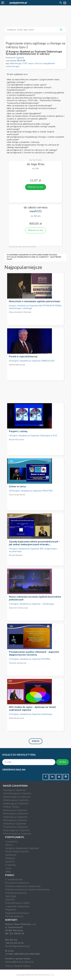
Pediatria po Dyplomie (15, 824)
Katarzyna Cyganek (15, 58)
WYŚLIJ (62, 762)
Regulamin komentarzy (17, 913)
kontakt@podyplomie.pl (18, 946)
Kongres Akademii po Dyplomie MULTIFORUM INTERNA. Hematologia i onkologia (35, 307)
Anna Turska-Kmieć (17, 495)
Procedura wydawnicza (17, 883)
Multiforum (11, 855)
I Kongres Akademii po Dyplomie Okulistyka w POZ (33, 436)
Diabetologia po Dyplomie (17, 797)
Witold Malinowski (17, 365)
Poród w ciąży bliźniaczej (23, 357)
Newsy (9, 845)
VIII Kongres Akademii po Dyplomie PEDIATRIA (31, 491)
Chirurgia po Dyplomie (14, 790)
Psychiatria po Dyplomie (15, 827)
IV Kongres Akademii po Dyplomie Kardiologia (31, 714)
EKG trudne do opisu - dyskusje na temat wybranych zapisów (32, 709)
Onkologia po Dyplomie (15, 820)
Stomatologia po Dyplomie (17, 834)
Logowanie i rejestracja (17, 906)
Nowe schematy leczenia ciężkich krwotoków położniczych (35, 598)
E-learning (10, 865)
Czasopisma (11, 842)
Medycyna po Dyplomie (15, 810)
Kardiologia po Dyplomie (16, 804)
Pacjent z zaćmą (18, 431)
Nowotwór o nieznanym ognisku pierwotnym (35, 301)
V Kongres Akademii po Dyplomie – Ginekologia (31, 604)
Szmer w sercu (17, 486)
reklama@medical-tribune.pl (20, 962)
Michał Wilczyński (16, 440)
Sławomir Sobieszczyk (18, 608)
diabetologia (16, 63)
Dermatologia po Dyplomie (17, 793)
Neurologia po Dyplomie (16, 814)
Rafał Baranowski (16, 718)
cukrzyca (38, 63)
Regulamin (11, 910)
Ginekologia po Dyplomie (16, 800)
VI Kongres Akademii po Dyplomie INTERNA (30, 659)
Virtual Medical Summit (17, 852)
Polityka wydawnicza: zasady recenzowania (27, 890)
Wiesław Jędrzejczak (18, 663)
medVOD (10, 862)
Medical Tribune (11, 807)
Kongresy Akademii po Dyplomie (22, 848)
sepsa (31, 63)
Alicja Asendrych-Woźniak (20, 312)
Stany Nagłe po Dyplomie (16, 830)
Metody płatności (14, 916)
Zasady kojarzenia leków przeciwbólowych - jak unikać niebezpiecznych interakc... (34, 543)
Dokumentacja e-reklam (17, 903)
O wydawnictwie (14, 880)
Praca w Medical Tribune (18, 966)
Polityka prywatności (16, 893)
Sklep (8, 872)
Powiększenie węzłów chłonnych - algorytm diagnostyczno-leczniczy (34, 653)
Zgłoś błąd (11, 896)
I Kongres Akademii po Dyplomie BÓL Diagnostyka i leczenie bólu (33, 550)
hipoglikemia (49, 63)
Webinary (10, 858)
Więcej (36, 741)
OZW (25, 63)
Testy (8, 868)
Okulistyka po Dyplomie (15, 817)
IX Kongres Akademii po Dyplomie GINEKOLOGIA (32, 361)
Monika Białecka (16, 555)
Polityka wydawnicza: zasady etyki (23, 886)
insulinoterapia (13, 66)
